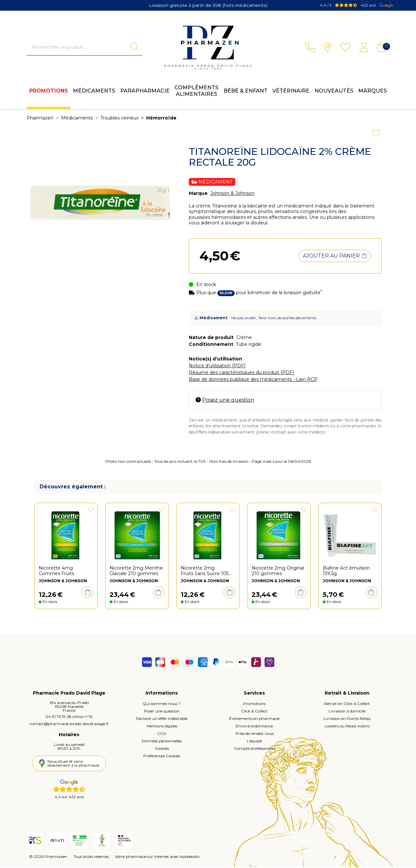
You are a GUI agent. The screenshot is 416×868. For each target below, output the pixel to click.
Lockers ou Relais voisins (347, 727)
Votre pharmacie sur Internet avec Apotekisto (157, 857)
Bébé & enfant (246, 93)
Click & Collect (254, 712)
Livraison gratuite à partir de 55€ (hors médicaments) (208, 5)
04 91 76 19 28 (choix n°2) (69, 717)
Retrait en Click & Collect (347, 704)
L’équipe (254, 742)
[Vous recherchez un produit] (79, 48)
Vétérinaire (291, 93)
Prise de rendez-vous (254, 734)
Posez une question (225, 401)
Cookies (162, 749)
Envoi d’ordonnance (254, 727)
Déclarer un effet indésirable (162, 719)
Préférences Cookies (162, 757)
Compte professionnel (254, 749)
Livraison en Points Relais (347, 719)
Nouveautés (334, 93)
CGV (162, 734)
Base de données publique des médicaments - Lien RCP (253, 380)
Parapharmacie (145, 93)
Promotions (49, 93)
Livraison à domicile (347, 712)
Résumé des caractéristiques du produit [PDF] (241, 373)
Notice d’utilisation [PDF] (217, 366)
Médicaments (94, 93)
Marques (372, 93)
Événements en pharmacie (254, 719)
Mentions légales (162, 727)
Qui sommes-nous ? (162, 704)
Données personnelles (162, 742)
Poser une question (162, 712)
